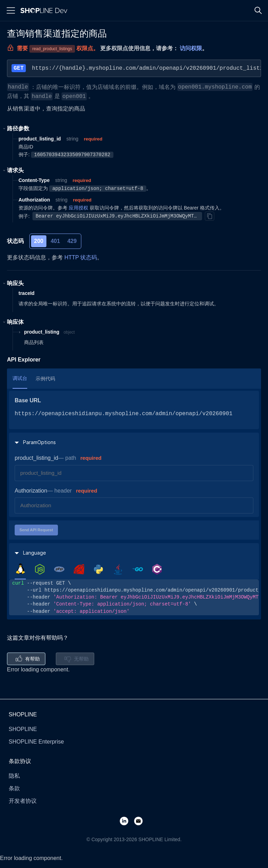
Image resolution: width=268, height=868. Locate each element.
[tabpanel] (134, 597)
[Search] (258, 10)
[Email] (141, 820)
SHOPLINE (23, 729)
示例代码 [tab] (45, 379)
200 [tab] (39, 241)
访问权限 (191, 48)
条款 (14, 788)
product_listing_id (36, 458)
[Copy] (209, 216)
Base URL (28, 400)
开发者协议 (23, 801)
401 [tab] (55, 241)
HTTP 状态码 (81, 257)
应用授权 (79, 208)
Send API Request (36, 530)
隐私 (14, 776)
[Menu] (11, 10)
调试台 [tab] (20, 378)
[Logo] (45, 10)
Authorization (31, 491)
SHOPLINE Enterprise (36, 742)
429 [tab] (72, 241)
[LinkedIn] (127, 820)
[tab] (20, 569)
